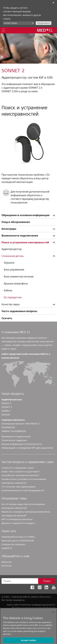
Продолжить (44, 23)
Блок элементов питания (19, 277)
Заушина (9, 263)
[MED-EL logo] (45, 30)
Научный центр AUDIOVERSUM (18, 541)
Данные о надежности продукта (18, 523)
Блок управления (14, 270)
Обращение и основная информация (25, 215)
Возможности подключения (20, 236)
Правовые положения (23, 608)
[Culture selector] (19, 23)
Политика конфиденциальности (38, 605)
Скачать (7, 318)
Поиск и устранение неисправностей (25, 242)
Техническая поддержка (14, 440)
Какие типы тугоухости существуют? (21, 472)
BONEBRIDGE (8, 427)
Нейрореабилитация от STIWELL (18, 537)
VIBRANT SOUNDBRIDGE (14, 431)
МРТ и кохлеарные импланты (17, 519)
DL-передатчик (13, 297)
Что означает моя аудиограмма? (19, 487)
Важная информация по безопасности (22, 444)
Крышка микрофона (16, 283)
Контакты (7, 566)
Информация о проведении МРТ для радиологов (27, 448)
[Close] (53, 615)
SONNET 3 (7, 407)
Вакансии (7, 562)
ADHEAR (6, 415)
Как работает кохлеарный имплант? (20, 475)
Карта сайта (13, 605)
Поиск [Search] (47, 581)
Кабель (8, 290)
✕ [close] (53, 3)
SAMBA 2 (6, 411)
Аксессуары (9, 229)
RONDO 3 (6, 403)
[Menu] (3, 30)
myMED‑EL (7, 548)
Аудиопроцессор (12, 249)
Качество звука (11, 304)
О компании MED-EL (16, 333)
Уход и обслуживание (16, 222)
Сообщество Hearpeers (14, 544)
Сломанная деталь (13, 256)
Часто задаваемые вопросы (19, 311)
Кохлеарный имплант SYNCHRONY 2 (21, 424)
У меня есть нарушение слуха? (18, 468)
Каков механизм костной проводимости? (23, 490)
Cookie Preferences (46, 608)
